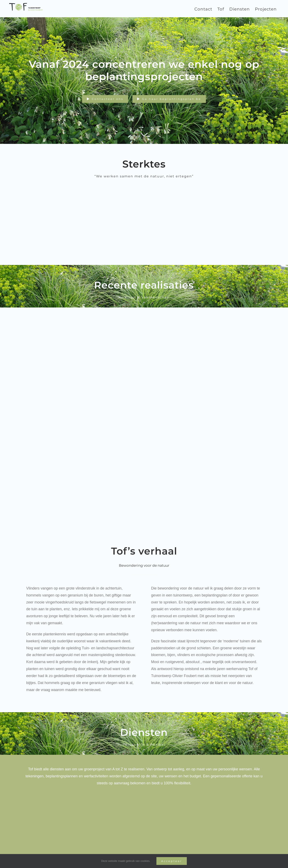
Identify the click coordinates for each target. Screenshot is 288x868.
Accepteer (172, 861)
